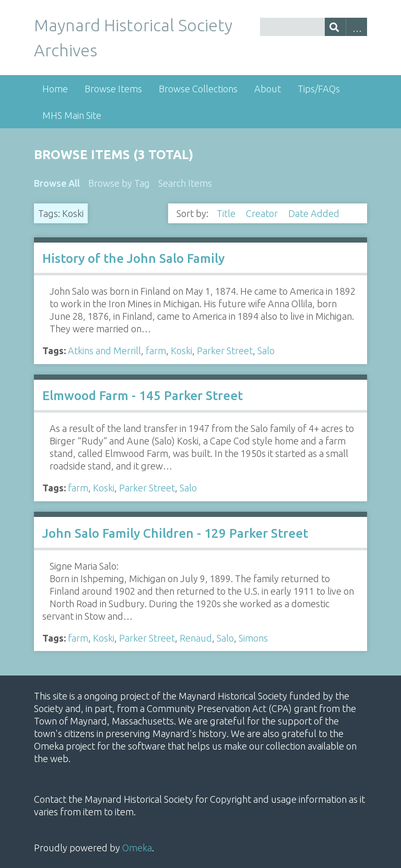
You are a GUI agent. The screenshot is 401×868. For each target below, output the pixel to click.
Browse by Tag (119, 183)
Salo (266, 351)
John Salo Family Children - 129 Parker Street (175, 533)
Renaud (196, 638)
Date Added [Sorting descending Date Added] (315, 213)
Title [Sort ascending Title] (227, 213)
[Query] (314, 27)
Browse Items (113, 89)
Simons (253, 638)
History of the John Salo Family (133, 258)
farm (156, 351)
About (268, 89)
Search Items (185, 183)
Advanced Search (356, 27)
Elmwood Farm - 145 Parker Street (143, 396)
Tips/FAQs (319, 89)
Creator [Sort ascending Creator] (263, 213)
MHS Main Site (72, 115)
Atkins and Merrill (104, 351)
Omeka (137, 848)
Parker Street (225, 351)
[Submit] (335, 27)
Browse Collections (198, 89)
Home (55, 89)
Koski (181, 351)
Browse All (57, 183)
